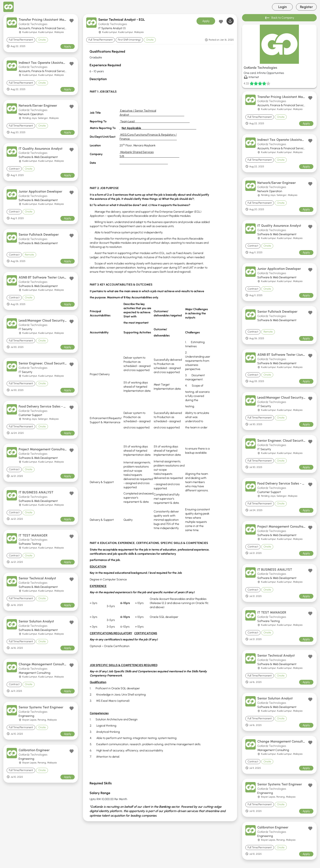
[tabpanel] (160, 434)
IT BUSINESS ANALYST (36, 492)
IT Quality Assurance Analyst (41, 149)
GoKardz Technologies (33, 24)
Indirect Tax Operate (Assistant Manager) (50, 63)
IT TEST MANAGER (33, 535)
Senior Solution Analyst (36, 621)
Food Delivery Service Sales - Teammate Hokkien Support (63, 406)
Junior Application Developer (40, 191)
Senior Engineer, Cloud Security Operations (51, 363)
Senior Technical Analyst (37, 578)
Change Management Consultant (44, 664)
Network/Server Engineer (38, 105)
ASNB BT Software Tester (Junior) (44, 277)
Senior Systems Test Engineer (41, 707)
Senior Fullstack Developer (39, 234)
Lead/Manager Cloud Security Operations (50, 320)
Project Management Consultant (43, 449)
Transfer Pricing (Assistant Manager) (47, 20)
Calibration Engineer (34, 750)
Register (306, 7)
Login (282, 7)
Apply (68, 46)
